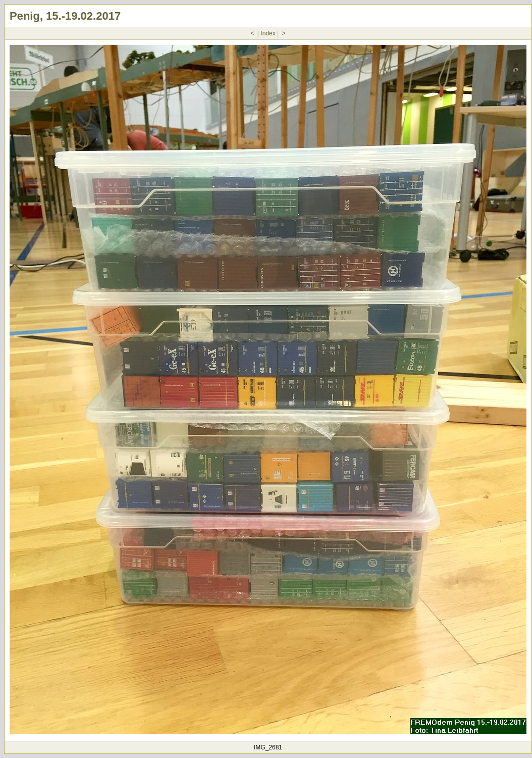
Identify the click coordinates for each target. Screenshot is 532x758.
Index (268, 33)
